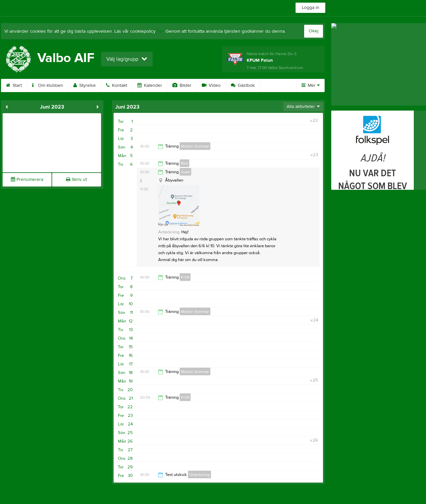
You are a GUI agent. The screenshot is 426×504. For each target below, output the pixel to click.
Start (14, 85)
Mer (311, 85)
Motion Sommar (195, 146)
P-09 (185, 277)
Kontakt (117, 85)
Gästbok (243, 85)
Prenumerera (27, 180)
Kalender (150, 85)
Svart (185, 172)
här (160, 31)
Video (211, 85)
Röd (184, 163)
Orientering (199, 475)
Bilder (182, 85)
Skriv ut (76, 180)
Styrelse (85, 85)
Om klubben (48, 85)
